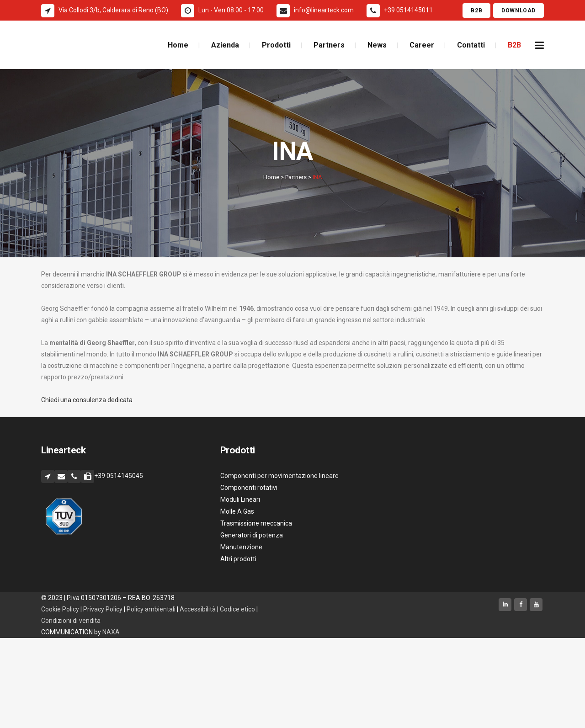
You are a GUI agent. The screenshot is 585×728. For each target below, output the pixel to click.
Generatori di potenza (252, 535)
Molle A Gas (237, 511)
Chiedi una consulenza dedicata (87, 400)
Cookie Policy (60, 609)
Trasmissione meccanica (256, 523)
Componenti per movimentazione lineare (279, 476)
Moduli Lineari (240, 500)
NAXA (112, 632)
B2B (476, 11)
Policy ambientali (151, 609)
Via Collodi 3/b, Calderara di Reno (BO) (113, 10)
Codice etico (238, 609)
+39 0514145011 (408, 10)
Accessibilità (198, 609)
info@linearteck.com (324, 10)
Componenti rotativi (249, 488)
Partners (296, 177)
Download (519, 11)
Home (271, 177)
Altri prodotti (238, 559)
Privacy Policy (103, 609)
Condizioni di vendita (71, 621)
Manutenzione (241, 547)
